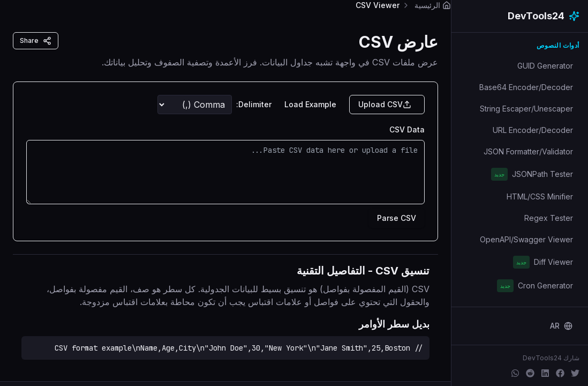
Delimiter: (254, 104)
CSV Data (407, 129)
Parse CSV (397, 218)
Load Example (310, 104)
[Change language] (561, 326)
